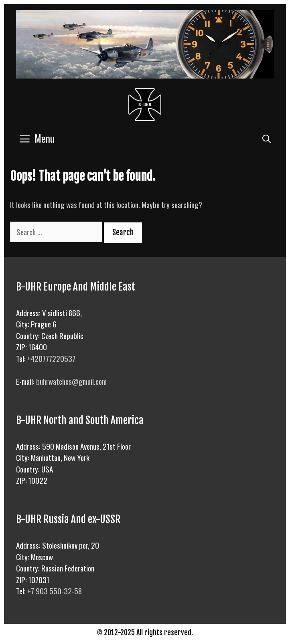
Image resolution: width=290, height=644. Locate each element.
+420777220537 (51, 358)
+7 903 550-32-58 (55, 591)
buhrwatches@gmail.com (71, 381)
